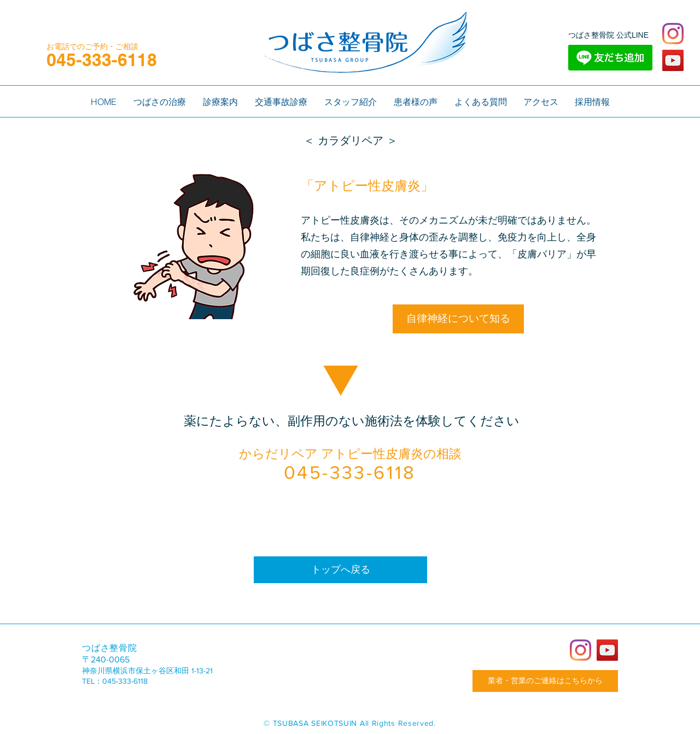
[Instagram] (673, 34)
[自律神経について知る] (458, 319)
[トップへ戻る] (340, 570)
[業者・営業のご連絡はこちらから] (545, 681)
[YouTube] (673, 60)
